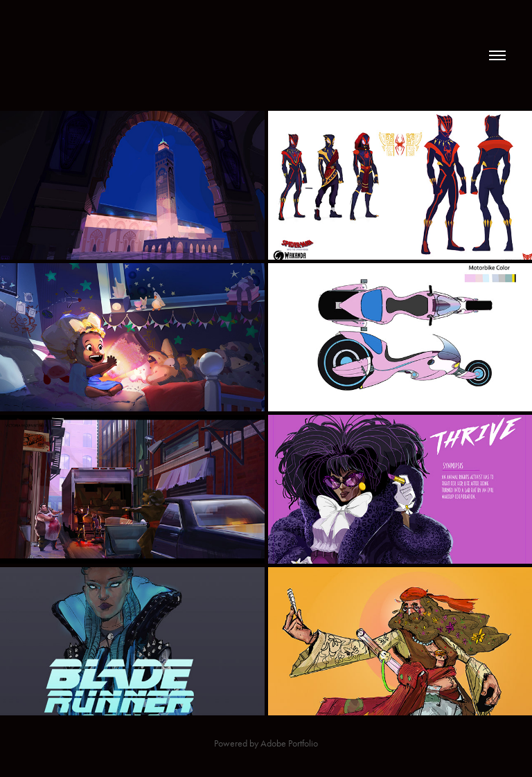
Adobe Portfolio (289, 743)
